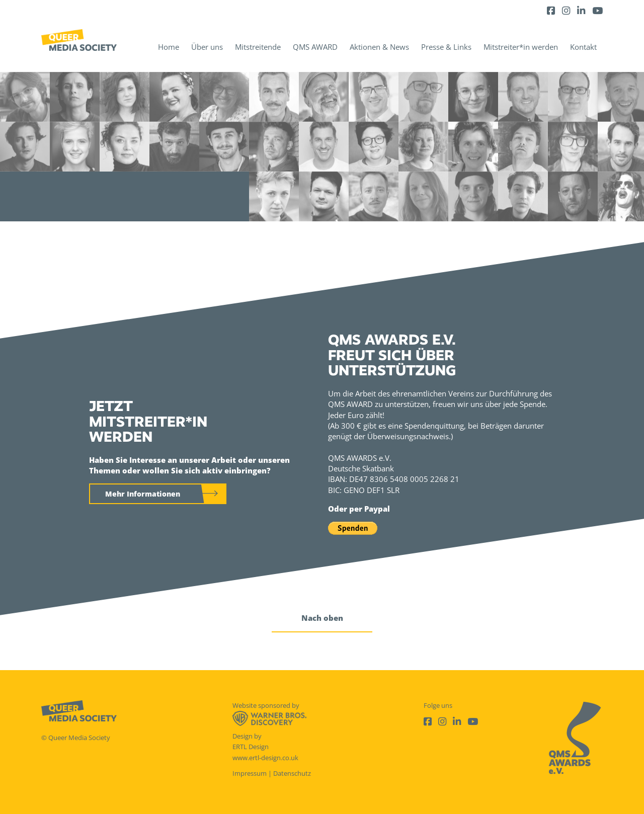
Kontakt (583, 47)
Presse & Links (446, 47)
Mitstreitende (258, 47)
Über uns (207, 47)
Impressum (250, 773)
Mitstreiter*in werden (521, 47)
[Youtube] (597, 10)
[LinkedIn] (581, 10)
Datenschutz (292, 773)
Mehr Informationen (143, 494)
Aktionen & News (379, 47)
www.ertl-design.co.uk (265, 758)
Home (169, 47)
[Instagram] (566, 10)
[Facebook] (551, 10)
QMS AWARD (315, 47)
